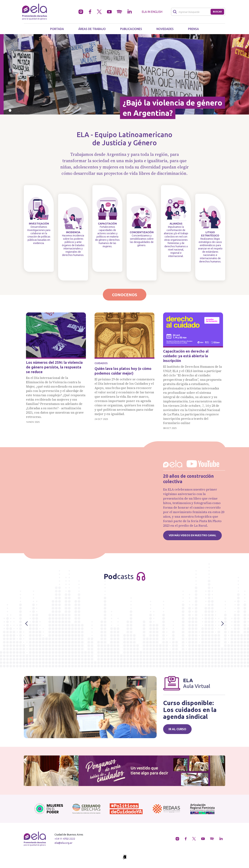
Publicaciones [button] (131, 29)
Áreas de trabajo (92, 29)
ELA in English (152, 12)
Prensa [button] (193, 29)
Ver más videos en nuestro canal (192, 535)
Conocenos (125, 295)
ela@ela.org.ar (63, 843)
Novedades (165, 29)
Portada (57, 29)
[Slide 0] (10, 110)
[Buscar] (192, 12)
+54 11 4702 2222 (65, 839)
